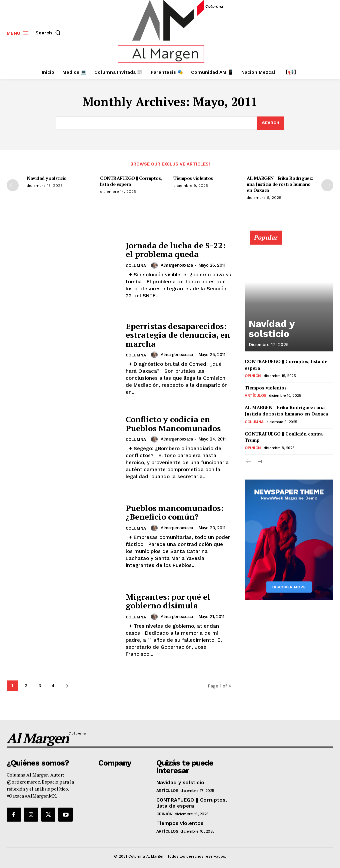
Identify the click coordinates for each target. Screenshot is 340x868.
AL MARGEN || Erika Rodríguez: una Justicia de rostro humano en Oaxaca (280, 184)
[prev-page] (13, 186)
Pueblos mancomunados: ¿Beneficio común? (174, 513)
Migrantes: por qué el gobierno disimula (168, 601)
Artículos (255, 394)
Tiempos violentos (193, 178)
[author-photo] (155, 266)
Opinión (252, 375)
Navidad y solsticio (47, 178)
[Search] (270, 123)
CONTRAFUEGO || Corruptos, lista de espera (131, 181)
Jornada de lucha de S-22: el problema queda (175, 250)
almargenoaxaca (176, 265)
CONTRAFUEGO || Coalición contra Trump (282, 433)
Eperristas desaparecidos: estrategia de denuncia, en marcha (178, 336)
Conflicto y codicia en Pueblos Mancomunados (173, 424)
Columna (136, 266)
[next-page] (327, 186)
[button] (49, 33)
